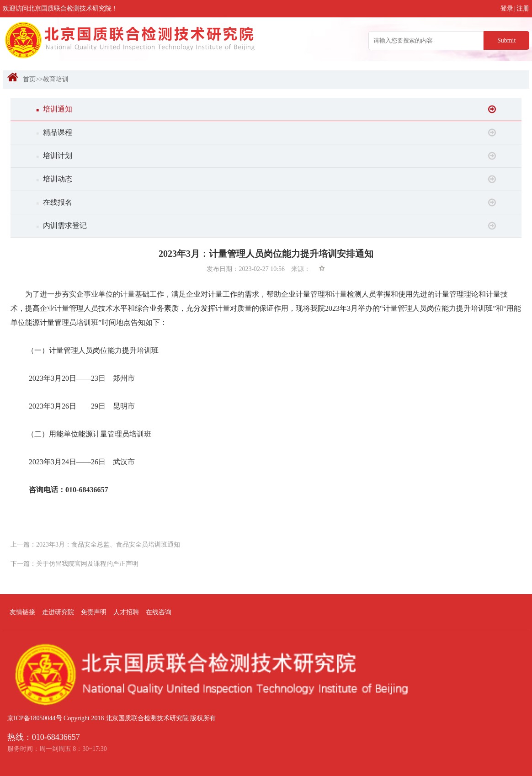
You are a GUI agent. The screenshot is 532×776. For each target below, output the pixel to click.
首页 (29, 79)
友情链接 (22, 612)
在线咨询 (159, 612)
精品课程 (266, 133)
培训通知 (266, 109)
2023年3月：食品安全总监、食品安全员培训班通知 (108, 545)
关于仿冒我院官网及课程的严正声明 (87, 564)
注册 (523, 8)
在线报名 (266, 202)
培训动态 (266, 179)
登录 (507, 8)
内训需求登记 (266, 226)
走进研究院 (58, 612)
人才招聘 (126, 612)
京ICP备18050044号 (35, 718)
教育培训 (56, 79)
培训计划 (266, 156)
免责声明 (94, 612)
